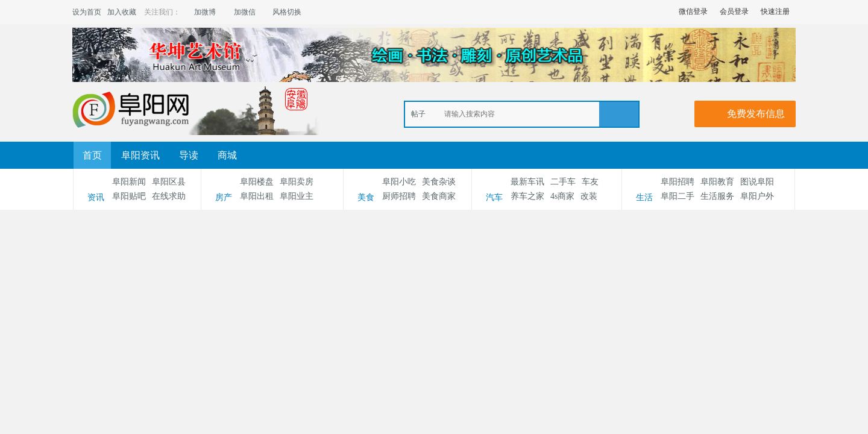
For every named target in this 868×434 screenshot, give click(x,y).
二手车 (563, 182)
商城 (227, 155)
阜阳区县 (169, 182)
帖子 (418, 114)
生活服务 (717, 196)
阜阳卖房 (297, 182)
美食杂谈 (439, 182)
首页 (92, 155)
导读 (189, 155)
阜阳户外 (757, 196)
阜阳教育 (717, 182)
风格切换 (287, 12)
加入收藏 (122, 12)
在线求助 (169, 196)
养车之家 (527, 196)
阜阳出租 (257, 196)
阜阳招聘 (678, 182)
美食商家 (439, 196)
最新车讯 (527, 182)
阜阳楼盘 (257, 182)
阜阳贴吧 (129, 196)
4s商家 (562, 196)
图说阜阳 (757, 182)
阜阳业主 (297, 196)
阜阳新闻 (129, 182)
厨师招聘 (399, 196)
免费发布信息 (756, 114)
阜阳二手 (678, 196)
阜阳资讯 (140, 155)
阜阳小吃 (399, 182)
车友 (590, 182)
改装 (589, 196)
